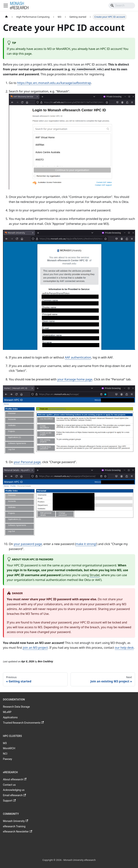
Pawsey (7, 759)
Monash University (15, 821)
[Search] (122, 6)
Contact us (9, 785)
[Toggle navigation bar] (6, 6)
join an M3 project (35, 648)
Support (9, 801)
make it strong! (86, 544)
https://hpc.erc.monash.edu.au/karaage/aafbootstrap (54, 83)
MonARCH (9, 748)
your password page (28, 544)
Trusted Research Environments (23, 723)
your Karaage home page (75, 379)
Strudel (95, 575)
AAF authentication (78, 357)
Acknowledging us (14, 790)
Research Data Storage (16, 707)
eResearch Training (14, 826)
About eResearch (15, 779)
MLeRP (7, 712)
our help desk (124, 648)
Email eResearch (14, 795)
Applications (10, 717)
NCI (5, 754)
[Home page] (6, 17)
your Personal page (27, 462)
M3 (5, 743)
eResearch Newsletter (18, 832)
